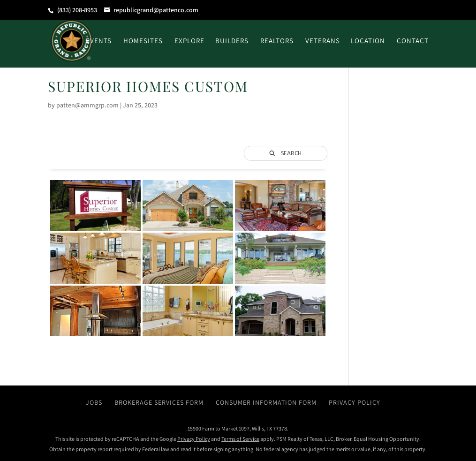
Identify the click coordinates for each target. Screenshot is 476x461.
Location (368, 41)
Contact (413, 41)
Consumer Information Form (266, 402)
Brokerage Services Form (159, 402)
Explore (189, 41)
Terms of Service (240, 439)
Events (99, 41)
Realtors (277, 41)
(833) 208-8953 (77, 10)
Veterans (323, 41)
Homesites (143, 41)
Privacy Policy (355, 402)
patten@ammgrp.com (87, 105)
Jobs (94, 402)
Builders (232, 41)
